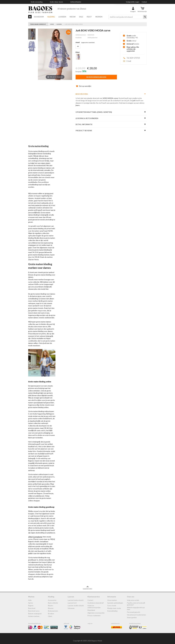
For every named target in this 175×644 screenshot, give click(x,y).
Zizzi (30, 257)
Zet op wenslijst (83, 84)
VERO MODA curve (110, 96)
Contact (144, 2)
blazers (51, 603)
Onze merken (112, 598)
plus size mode (40, 287)
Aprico (31, 600)
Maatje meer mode (114, 606)
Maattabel (91, 608)
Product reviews (84, 128)
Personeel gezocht (133, 610)
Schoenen (71, 606)
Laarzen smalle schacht (76, 603)
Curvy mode (112, 603)
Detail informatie (84, 122)
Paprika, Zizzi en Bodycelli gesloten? (136, 601)
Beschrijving (82, 92)
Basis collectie (53, 600)
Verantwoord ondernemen (136, 612)
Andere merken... (34, 614)
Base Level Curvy (34, 608)
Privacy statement (94, 613)
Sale (81, 17)
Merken (99, 17)
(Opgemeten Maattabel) (88, 42)
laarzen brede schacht (76, 598)
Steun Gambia (132, 615)
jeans (78, 103)
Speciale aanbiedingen (115, 600)
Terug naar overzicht (38, 24)
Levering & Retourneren (87, 116)
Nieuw (73, 17)
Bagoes (31, 603)
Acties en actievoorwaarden (94, 604)
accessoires (52, 598)
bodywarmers (53, 608)
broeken (51, 611)
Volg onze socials (133, 598)
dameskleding (112, 608)
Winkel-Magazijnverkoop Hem (136, 606)
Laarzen (62, 17)
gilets (50, 614)
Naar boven (87, 585)
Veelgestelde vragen (133, 2)
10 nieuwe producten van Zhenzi (72, 9)
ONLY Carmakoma (35, 534)
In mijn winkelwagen (96, 77)
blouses (51, 606)
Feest (89, 17)
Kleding (51, 17)
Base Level (32, 606)
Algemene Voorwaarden (96, 610)
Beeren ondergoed (35, 611)
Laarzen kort (72, 600)
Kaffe (37, 282)
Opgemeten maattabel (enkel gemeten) (94, 110)
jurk (134, 98)
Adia (30, 598)
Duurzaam (39, 17)
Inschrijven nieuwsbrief (96, 600)
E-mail (129, 61)
